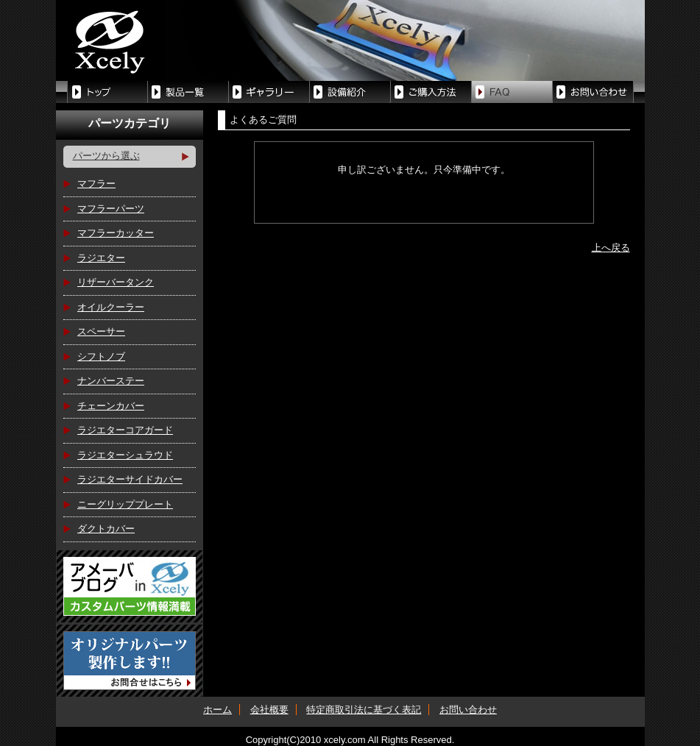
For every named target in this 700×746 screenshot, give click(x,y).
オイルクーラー (111, 307)
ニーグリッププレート (125, 504)
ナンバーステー (111, 381)
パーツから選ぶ (106, 156)
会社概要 (269, 710)
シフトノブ (101, 356)
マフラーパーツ (111, 209)
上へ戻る (611, 248)
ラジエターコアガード (125, 430)
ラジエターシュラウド (125, 455)
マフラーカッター (116, 233)
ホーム (218, 710)
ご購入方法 (431, 92)
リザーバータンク (116, 282)
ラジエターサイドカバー (130, 479)
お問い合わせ (468, 710)
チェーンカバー (111, 406)
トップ (107, 92)
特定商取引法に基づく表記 (364, 710)
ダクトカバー (106, 529)
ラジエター (101, 258)
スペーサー (101, 331)
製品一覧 (188, 92)
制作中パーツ (269, 92)
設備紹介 (350, 92)
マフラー (96, 184)
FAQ (512, 92)
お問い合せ (593, 92)
